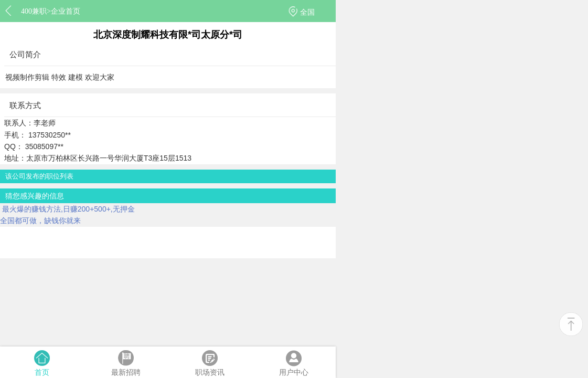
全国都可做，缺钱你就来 (40, 220)
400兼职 (34, 11)
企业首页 (66, 11)
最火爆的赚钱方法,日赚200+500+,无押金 (67, 209)
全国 (307, 12)
